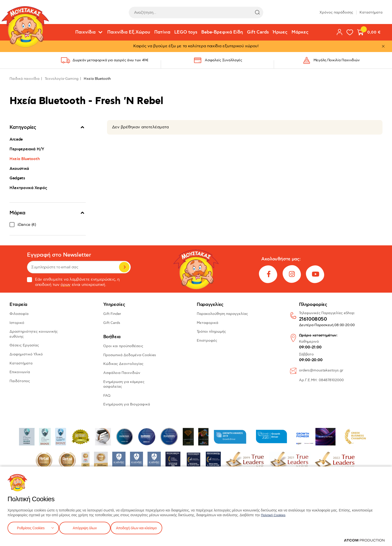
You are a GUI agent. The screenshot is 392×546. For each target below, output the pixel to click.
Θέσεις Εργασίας (24, 345)
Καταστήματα (371, 12)
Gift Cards (258, 32)
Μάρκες (300, 32)
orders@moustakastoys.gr (321, 370)
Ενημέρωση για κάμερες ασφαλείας (124, 384)
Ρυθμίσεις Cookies (31, 527)
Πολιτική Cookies (274, 514)
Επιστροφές (207, 341)
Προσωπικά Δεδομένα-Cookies (130, 355)
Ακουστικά (19, 169)
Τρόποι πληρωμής (211, 332)
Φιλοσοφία (19, 314)
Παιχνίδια (85, 32)
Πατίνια (162, 32)
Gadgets (17, 178)
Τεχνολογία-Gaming (62, 79)
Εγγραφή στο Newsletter (59, 255)
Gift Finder (112, 314)
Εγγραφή (124, 267)
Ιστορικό (17, 323)
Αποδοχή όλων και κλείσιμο (144, 527)
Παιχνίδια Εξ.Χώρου (129, 32)
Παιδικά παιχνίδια (24, 79)
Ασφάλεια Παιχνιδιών (122, 373)
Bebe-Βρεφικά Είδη (222, 32)
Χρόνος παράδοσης (336, 12)
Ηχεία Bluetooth (24, 159)
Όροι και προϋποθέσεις (123, 346)
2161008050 (313, 319)
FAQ (107, 396)
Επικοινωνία (20, 372)
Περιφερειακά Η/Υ (27, 149)
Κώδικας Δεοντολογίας (123, 364)
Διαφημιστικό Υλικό (26, 354)
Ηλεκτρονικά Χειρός (28, 188)
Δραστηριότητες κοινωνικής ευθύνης (34, 334)
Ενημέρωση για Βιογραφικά (127, 404)
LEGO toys (186, 32)
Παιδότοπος (20, 381)
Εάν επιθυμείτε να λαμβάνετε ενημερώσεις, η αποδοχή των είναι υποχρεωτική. (73, 282)
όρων (65, 285)
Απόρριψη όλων (87, 527)
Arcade (16, 139)
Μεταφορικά (207, 323)
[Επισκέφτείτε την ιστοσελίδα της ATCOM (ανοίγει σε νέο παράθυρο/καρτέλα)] (364, 540)
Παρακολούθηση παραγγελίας (222, 314)
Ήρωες (280, 32)
